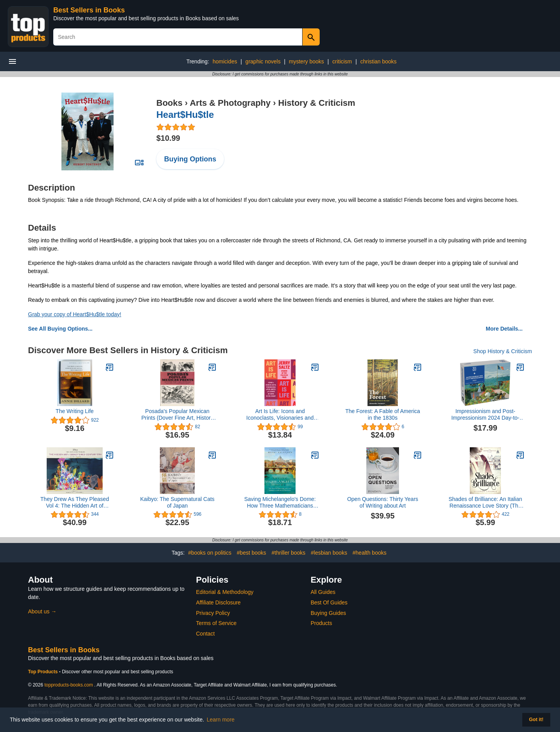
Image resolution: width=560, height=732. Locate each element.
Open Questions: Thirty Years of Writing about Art (383, 502)
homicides (225, 61)
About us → (42, 611)
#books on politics (210, 553)
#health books (370, 553)
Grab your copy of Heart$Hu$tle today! (75, 314)
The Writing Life (75, 411)
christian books (378, 61)
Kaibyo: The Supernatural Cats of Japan (177, 502)
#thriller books (288, 553)
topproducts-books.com (69, 685)
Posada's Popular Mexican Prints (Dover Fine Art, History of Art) (177, 415)
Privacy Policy (213, 613)
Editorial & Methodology (225, 592)
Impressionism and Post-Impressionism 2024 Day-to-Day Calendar (485, 415)
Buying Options (190, 159)
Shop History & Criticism (503, 351)
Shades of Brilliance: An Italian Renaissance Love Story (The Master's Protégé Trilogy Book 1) (485, 503)
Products (321, 623)
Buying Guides (328, 613)
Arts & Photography (230, 103)
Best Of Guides (329, 602)
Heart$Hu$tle (185, 115)
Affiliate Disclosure (218, 602)
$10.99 (168, 138)
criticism (342, 61)
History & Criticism (317, 103)
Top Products (44, 672)
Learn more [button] (221, 720)
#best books (252, 553)
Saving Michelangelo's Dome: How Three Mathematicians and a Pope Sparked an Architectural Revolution (280, 503)
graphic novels (263, 61)
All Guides (323, 592)
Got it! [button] (536, 720)
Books (169, 103)
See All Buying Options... (60, 329)
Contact (205, 634)
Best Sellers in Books (89, 10)
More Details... (504, 329)
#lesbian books (329, 553)
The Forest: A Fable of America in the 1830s (383, 414)
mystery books (306, 61)
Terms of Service (216, 623)
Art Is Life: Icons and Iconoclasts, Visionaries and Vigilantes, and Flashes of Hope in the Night (280, 415)
